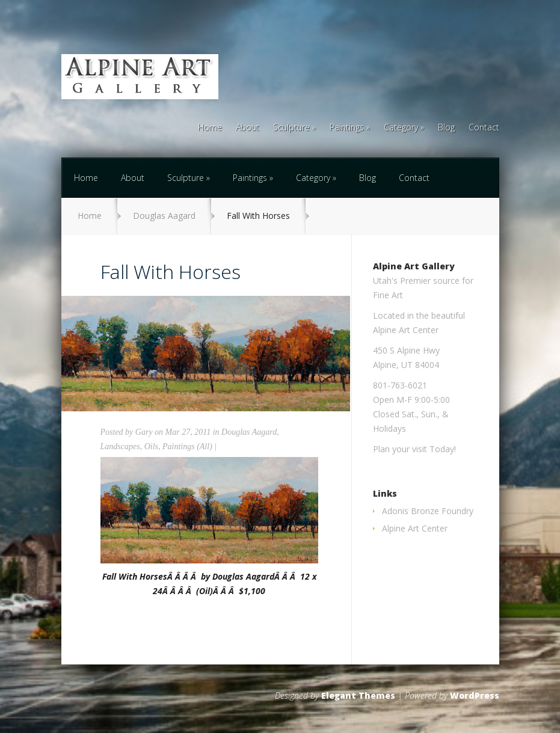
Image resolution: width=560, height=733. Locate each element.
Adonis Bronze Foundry (428, 511)
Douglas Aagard (164, 216)
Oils (151, 446)
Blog (446, 128)
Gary (144, 432)
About (248, 128)
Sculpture (291, 128)
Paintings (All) (187, 446)
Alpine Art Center (415, 528)
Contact (484, 128)
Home (210, 128)
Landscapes (120, 446)
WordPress (475, 695)
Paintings (347, 128)
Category (401, 128)
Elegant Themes (358, 695)
